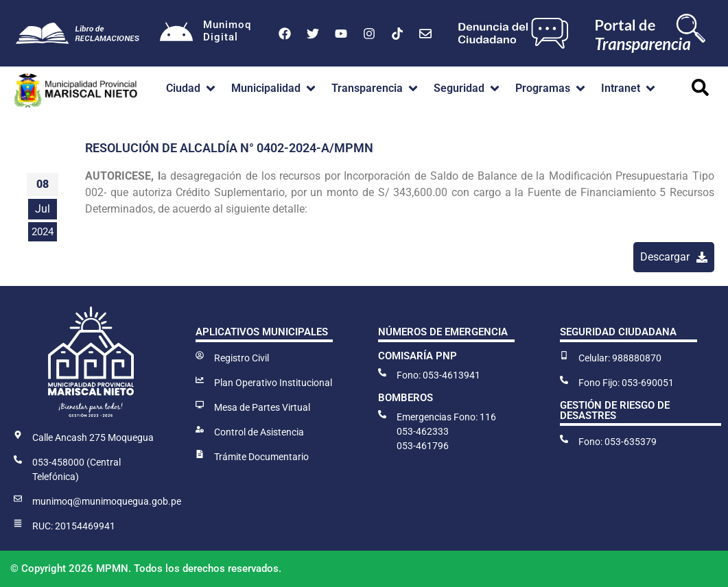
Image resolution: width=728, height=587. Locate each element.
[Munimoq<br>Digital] (177, 34)
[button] (192, 88)
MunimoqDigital (228, 31)
